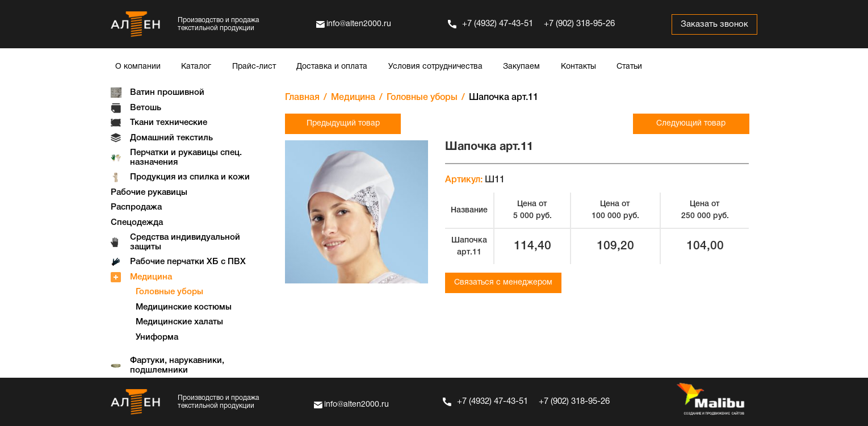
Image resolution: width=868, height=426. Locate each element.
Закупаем (521, 67)
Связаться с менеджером (503, 283)
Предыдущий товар (343, 124)
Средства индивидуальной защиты (185, 242)
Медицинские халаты (179, 322)
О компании (138, 67)
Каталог (196, 67)
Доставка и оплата (332, 67)
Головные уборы (169, 292)
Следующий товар (691, 124)
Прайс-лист (254, 67)
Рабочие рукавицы (149, 193)
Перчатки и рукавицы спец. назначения (186, 158)
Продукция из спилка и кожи (190, 177)
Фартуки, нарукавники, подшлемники (177, 366)
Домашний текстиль (171, 138)
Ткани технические (169, 123)
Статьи (629, 67)
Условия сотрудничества (435, 67)
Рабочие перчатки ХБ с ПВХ (188, 262)
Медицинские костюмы (184, 307)
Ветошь (146, 108)
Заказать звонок (714, 24)
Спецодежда (137, 223)
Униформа (157, 337)
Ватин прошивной (167, 93)
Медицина (151, 277)
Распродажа (136, 207)
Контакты (578, 67)
